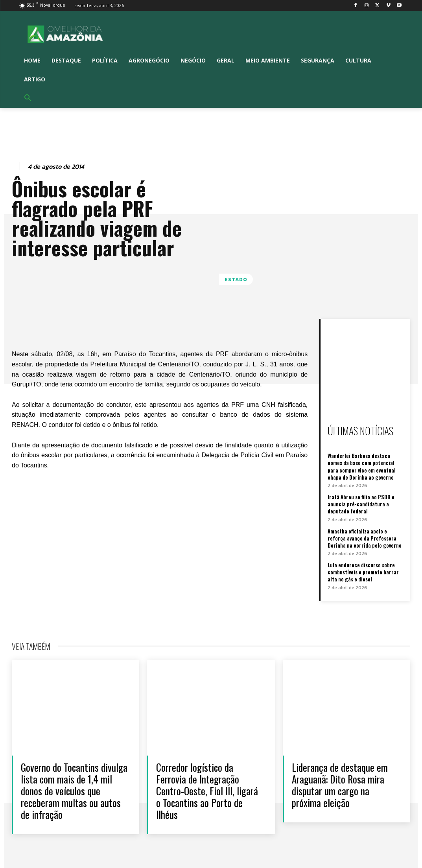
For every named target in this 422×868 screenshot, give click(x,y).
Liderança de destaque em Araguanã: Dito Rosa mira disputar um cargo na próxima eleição (340, 785)
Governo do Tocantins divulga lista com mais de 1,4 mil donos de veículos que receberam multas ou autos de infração (74, 791)
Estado (236, 279)
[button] (28, 98)
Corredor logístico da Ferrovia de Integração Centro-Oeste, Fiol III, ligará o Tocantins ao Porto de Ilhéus (207, 791)
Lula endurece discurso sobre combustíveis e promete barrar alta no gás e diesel (363, 572)
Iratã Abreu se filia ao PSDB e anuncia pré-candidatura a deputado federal (361, 504)
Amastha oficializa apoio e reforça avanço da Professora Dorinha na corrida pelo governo (365, 538)
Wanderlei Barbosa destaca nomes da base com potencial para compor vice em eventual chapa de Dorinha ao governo (362, 466)
